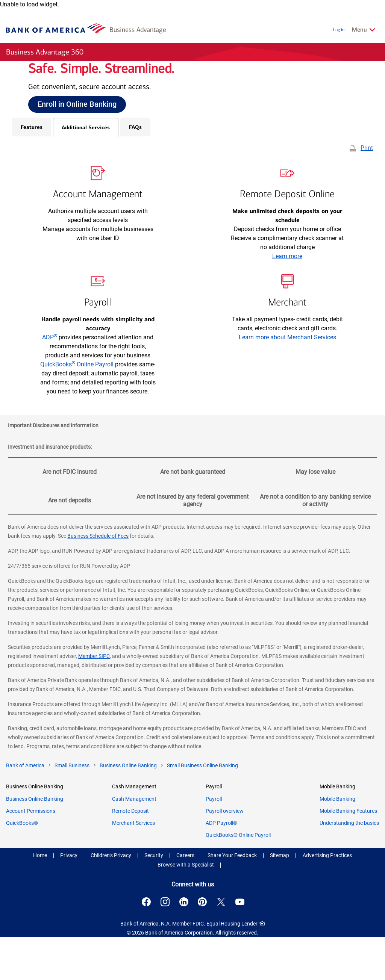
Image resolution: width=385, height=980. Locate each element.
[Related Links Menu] (364, 30)
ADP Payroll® (221, 866)
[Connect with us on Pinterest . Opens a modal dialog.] (204, 945)
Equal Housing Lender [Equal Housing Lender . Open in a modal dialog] (236, 966)
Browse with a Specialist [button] (186, 907)
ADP (50, 380)
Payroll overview (225, 854)
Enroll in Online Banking (77, 126)
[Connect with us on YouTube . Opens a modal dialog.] (244, 945)
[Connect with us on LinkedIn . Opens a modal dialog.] (183, 945)
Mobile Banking (337, 842)
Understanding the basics (349, 866)
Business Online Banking (35, 842)
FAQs (135, 170)
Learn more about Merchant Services (287, 380)
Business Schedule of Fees (98, 579)
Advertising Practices (327, 898)
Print (367, 191)
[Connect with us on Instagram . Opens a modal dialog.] (163, 945)
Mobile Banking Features (348, 854)
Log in (339, 30)
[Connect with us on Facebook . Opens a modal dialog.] (143, 945)
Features (32, 170)
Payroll (214, 842)
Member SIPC (94, 699)
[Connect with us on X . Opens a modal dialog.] (224, 945)
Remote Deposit (130, 854)
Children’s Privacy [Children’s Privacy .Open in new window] (111, 898)
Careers (185, 898)
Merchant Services (133, 866)
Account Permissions (31, 854)
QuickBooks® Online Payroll (238, 878)
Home (40, 898)
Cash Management (134, 842)
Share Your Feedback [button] (232, 898)
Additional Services (86, 171)
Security (154, 898)
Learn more (287, 299)
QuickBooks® (22, 866)
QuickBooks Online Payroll (77, 408)
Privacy (69, 898)
